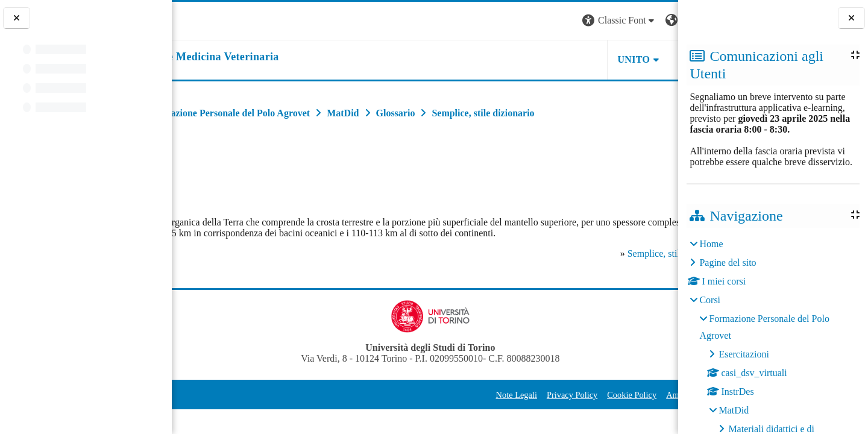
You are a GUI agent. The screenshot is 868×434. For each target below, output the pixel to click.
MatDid (734, 410)
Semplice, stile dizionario (586, 264)
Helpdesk (602, 59)
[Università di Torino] (209, 20)
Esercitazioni (744, 354)
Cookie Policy (527, 406)
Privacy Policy (467, 406)
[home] (274, 57)
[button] (515, 21)
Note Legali (412, 406)
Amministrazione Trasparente (613, 406)
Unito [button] (529, 59)
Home (711, 244)
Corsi (710, 300)
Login (657, 20)
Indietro (199, 168)
